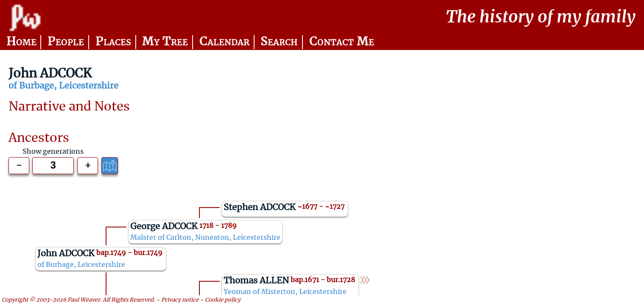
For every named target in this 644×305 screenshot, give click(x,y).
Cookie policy (223, 300)
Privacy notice (180, 300)
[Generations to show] (53, 165)
